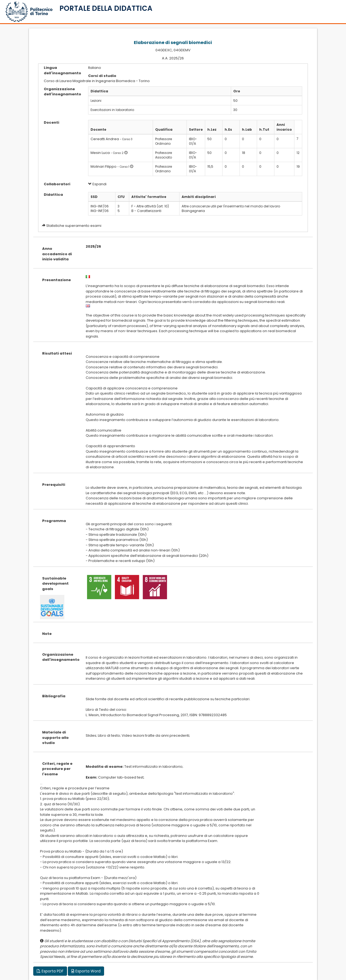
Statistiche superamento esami (74, 226)
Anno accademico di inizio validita (57, 254)
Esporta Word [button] (86, 971)
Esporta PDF (50, 971)
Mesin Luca (100, 153)
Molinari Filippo (104, 166)
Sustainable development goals (55, 584)
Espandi (97, 184)
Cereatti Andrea (105, 139)
